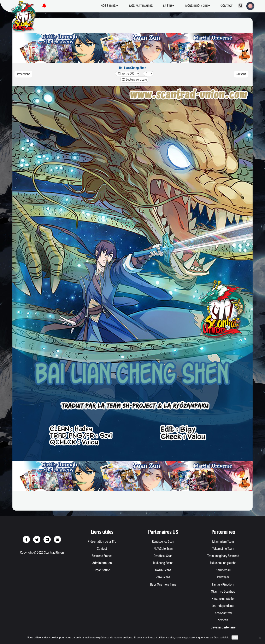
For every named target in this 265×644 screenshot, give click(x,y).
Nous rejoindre (198, 6)
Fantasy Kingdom (223, 584)
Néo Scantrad (223, 613)
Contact (226, 6)
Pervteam (223, 577)
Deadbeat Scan (163, 556)
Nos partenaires (141, 6)
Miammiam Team (223, 541)
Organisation (102, 570)
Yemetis (223, 620)
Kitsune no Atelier (223, 599)
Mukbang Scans (163, 563)
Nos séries (109, 6)
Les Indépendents (223, 606)
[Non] (260, 638)
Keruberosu (223, 570)
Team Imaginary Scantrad (223, 556)
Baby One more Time (163, 584)
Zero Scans (163, 577)
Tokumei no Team (223, 548)
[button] (249, 6)
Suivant (241, 74)
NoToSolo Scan (163, 548)
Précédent (23, 74)
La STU (169, 6)
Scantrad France (102, 556)
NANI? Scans (163, 570)
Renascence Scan (163, 541)
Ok (235, 637)
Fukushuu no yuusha (223, 563)
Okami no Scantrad (223, 591)
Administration (102, 563)
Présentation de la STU (102, 541)
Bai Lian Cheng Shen (133, 68)
